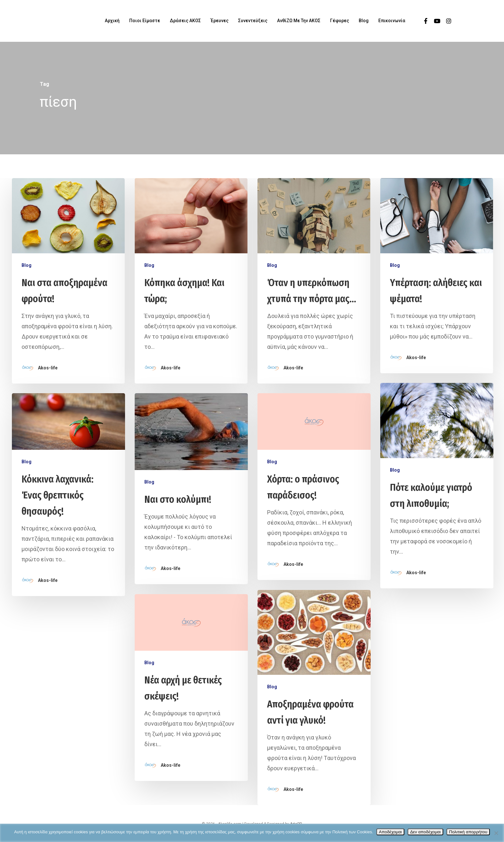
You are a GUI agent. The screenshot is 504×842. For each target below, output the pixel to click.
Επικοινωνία (392, 21)
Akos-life (48, 368)
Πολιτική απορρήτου (468, 832)
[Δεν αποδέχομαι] (496, 833)
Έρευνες (220, 21)
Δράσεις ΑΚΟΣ (185, 21)
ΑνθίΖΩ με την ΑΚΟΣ (299, 21)
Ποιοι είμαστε (145, 21)
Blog (364, 21)
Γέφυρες (340, 21)
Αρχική (112, 21)
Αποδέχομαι (390, 832)
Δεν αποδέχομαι (425, 832)
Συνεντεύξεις (253, 21)
